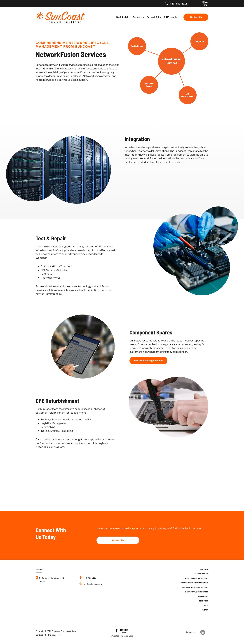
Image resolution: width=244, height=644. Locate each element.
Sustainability (123, 17)
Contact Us (196, 17)
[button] (206, 4)
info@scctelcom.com (92, 584)
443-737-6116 (178, 4)
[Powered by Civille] (122, 633)
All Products (170, 17)
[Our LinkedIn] (204, 632)
